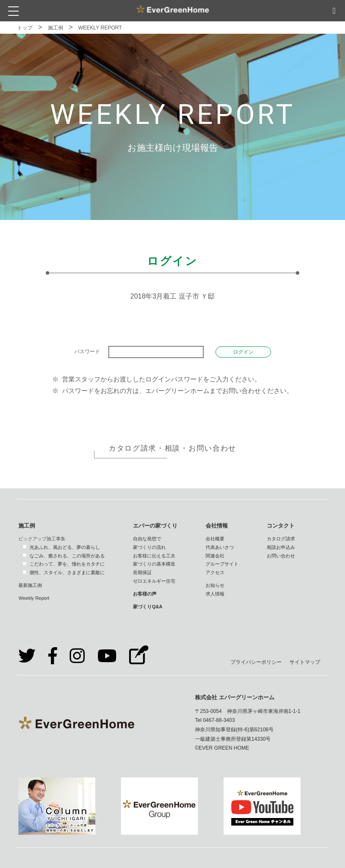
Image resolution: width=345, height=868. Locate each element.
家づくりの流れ (149, 547)
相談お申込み (281, 547)
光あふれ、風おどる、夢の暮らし (65, 547)
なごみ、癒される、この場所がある (67, 556)
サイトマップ (305, 662)
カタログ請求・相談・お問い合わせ (172, 448)
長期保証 (142, 572)
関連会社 (215, 556)
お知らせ (215, 585)
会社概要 (215, 539)
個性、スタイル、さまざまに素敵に (67, 572)
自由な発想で (147, 539)
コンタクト (281, 526)
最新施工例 (30, 585)
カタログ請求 (281, 539)
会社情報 (217, 526)
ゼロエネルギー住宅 (154, 581)
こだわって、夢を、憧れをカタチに (67, 564)
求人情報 (215, 594)
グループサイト (222, 564)
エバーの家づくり (155, 526)
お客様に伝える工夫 (154, 556)
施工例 (56, 28)
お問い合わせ (281, 556)
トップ (25, 28)
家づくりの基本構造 (154, 564)
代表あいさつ (220, 547)
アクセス (215, 572)
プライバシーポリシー (256, 662)
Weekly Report (34, 598)
